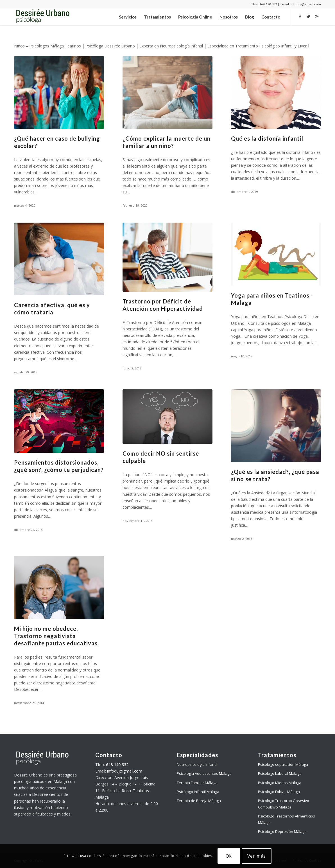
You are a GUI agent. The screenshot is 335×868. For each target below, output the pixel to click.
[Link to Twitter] (308, 17)
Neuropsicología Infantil (197, 764)
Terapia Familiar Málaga (197, 783)
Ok (229, 856)
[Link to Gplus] (317, 17)
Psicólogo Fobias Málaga (279, 792)
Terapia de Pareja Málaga (199, 801)
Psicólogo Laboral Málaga (280, 773)
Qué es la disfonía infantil (267, 138)
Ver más (257, 856)
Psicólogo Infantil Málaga (198, 792)
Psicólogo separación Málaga (283, 764)
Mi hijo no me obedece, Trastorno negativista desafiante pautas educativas (56, 636)
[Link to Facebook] (300, 17)
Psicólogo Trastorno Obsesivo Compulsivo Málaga (284, 804)
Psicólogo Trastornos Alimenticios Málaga (287, 819)
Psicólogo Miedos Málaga (280, 783)
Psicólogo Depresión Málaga (282, 832)
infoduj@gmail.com (125, 771)
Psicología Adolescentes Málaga (204, 773)
